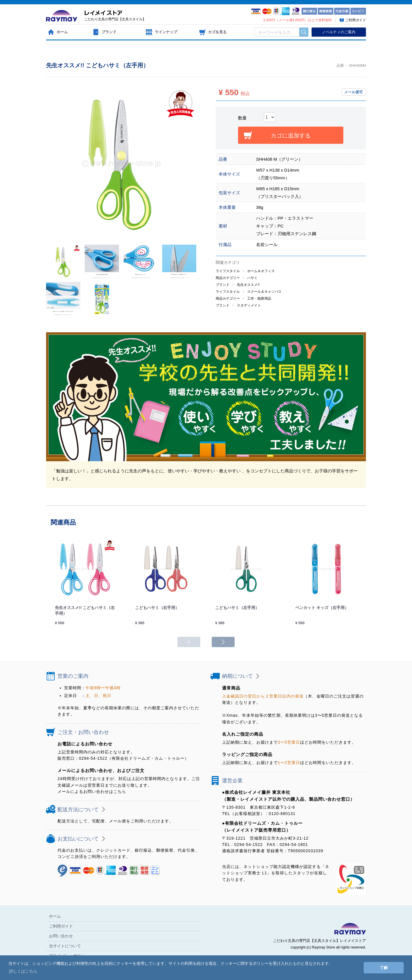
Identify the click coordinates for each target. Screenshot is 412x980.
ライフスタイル (228, 271)
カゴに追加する (291, 135)
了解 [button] (384, 968)
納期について (237, 676)
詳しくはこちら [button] (23, 971)
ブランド (223, 285)
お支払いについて (78, 839)
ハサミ (252, 278)
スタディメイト (249, 305)
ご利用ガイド (61, 926)
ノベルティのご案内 (339, 32)
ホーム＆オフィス (261, 271)
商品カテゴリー (228, 278)
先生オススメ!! (248, 285)
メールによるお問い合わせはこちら (92, 792)
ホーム (55, 916)
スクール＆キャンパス (264, 292)
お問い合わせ (61, 936)
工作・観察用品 (259, 298)
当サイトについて (65, 946)
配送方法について (78, 810)
